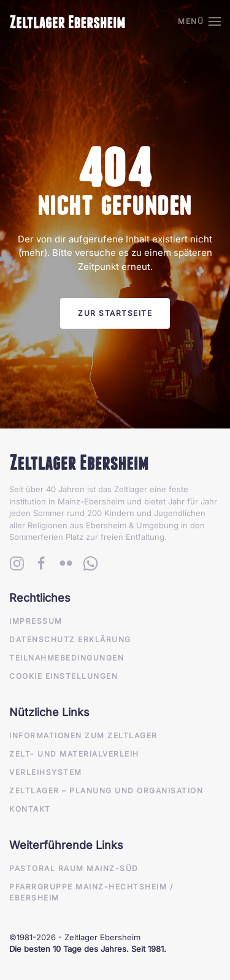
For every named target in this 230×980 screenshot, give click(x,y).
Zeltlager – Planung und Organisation (106, 791)
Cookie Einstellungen (63, 676)
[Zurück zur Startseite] (67, 21)
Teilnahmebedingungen (67, 658)
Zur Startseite (115, 313)
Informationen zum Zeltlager (83, 735)
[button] (199, 21)
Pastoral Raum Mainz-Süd (74, 868)
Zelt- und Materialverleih (74, 754)
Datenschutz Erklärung (70, 639)
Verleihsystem (46, 772)
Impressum (36, 621)
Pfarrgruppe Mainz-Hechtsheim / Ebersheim (91, 892)
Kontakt (30, 809)
